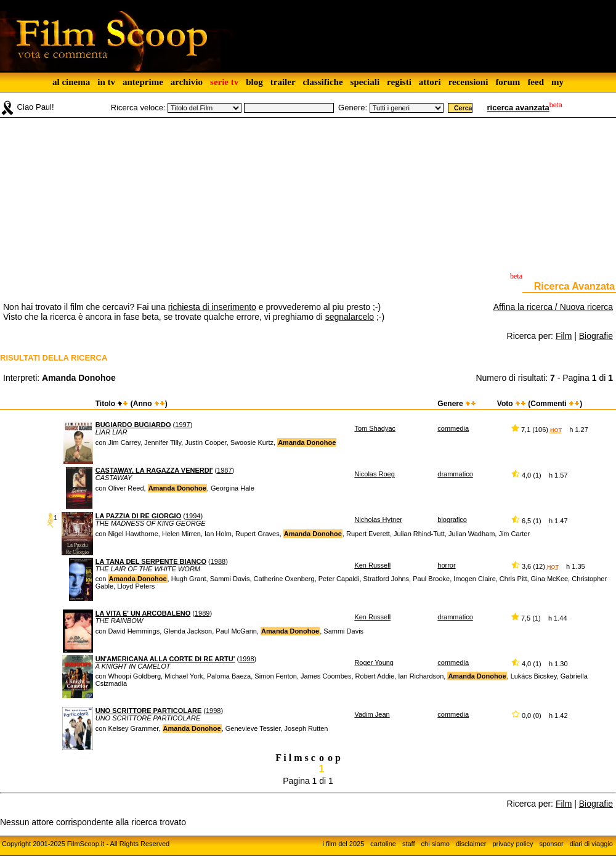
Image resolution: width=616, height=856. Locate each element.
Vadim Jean (372, 714)
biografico (452, 520)
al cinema (71, 82)
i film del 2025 (343, 844)
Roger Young (374, 662)
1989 (202, 613)
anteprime (143, 82)
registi (399, 82)
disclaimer (471, 844)
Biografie (596, 336)
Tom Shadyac (375, 428)
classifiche (323, 82)
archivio (187, 82)
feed (536, 82)
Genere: (353, 108)
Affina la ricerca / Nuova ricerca (553, 307)
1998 (246, 659)
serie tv (224, 82)
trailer (283, 82)
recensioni (468, 82)
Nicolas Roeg (374, 474)
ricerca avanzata (518, 108)
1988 (218, 561)
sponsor (552, 844)
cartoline (383, 844)
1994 (193, 516)
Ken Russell (372, 565)
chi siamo (436, 844)
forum (508, 82)
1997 (182, 425)
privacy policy (513, 844)
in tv (106, 82)
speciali (365, 82)
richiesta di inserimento (212, 307)
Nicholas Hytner (378, 520)
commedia (453, 428)
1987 (224, 470)
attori (430, 82)
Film (564, 336)
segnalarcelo (350, 317)
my (557, 82)
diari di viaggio (591, 844)
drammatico (455, 474)
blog (254, 82)
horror (446, 565)
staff (409, 844)
